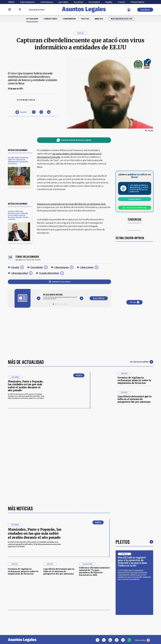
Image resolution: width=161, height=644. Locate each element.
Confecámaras (47, 2)
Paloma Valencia (138, 2)
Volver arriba (142, 640)
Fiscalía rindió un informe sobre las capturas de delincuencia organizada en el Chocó (18, 161)
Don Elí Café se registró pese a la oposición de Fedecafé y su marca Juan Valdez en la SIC (132, 562)
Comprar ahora (135, 199)
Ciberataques (62, 267)
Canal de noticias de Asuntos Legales (74, 140)
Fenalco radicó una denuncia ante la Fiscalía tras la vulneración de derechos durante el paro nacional (18, 215)
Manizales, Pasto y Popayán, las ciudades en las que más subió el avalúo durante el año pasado (26, 386)
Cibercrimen (87, 267)
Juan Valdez (63, 2)
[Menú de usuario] (129, 10)
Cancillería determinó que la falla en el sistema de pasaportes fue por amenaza (134, 399)
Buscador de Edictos (122, 19)
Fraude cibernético (49, 273)
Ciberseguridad (19, 273)
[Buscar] (20, 10)
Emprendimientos (28, 2)
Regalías (109, 2)
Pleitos (123, 542)
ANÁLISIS (99, 19)
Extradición (37, 267)
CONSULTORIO (50, 19)
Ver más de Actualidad (141, 362)
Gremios (122, 2)
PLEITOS (85, 19)
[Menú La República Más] (10, 10)
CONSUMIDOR (69, 19)
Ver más (134, 302)
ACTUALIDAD (32, 19)
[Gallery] (60, 297)
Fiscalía (15, 267)
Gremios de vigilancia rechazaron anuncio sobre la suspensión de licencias (134, 380)
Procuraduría (94, 2)
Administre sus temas (60, 282)
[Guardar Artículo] (21, 112)
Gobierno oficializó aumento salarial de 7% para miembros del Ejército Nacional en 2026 (94, 571)
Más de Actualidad (26, 362)
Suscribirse (145, 10)
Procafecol (78, 2)
